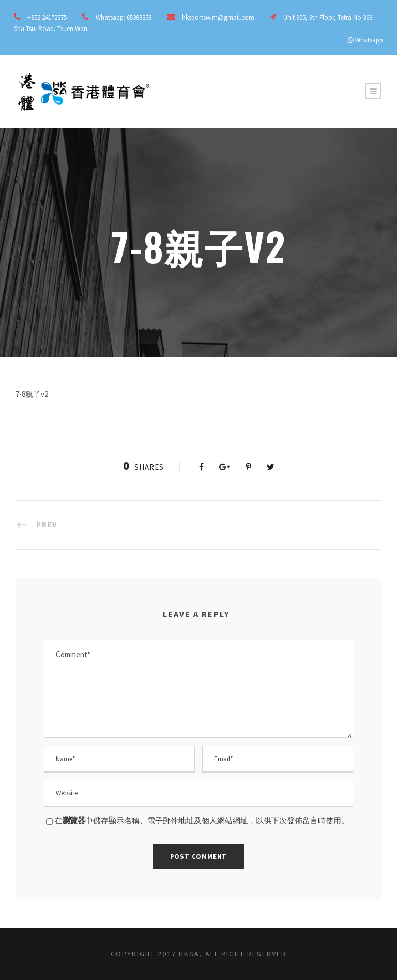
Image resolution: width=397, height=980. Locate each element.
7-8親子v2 (32, 394)
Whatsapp (369, 40)
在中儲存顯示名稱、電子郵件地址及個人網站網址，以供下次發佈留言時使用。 (202, 820)
